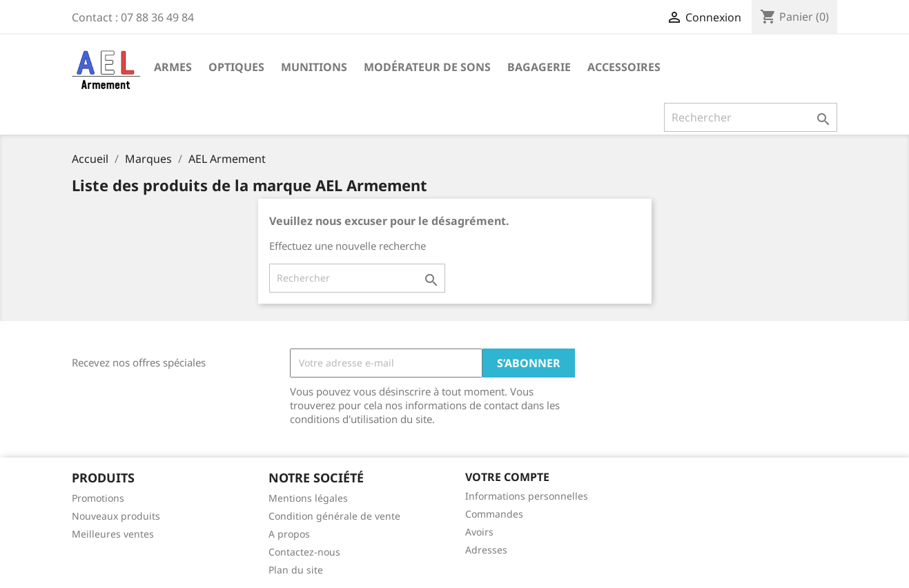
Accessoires (624, 67)
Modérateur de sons (427, 67)
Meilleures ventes (113, 534)
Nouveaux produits (116, 516)
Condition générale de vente (334, 516)
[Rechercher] (751, 117)
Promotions (98, 498)
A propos (289, 534)
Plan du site (296, 570)
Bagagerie (539, 67)
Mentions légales (308, 498)
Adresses (486, 550)
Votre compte (507, 477)
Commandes (494, 514)
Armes (173, 67)
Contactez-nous (304, 552)
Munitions (314, 67)
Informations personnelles (527, 496)
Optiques (236, 67)
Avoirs (479, 532)
